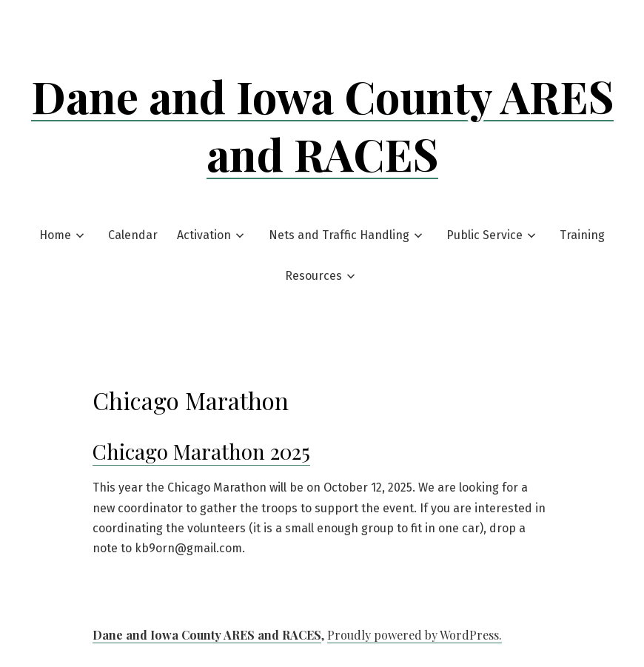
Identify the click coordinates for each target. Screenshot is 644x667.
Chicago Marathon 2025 (201, 451)
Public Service (484, 235)
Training (582, 235)
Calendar (133, 235)
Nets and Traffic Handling (339, 235)
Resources (313, 276)
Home (55, 235)
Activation (204, 235)
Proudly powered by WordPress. (415, 635)
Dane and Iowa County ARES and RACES (322, 124)
